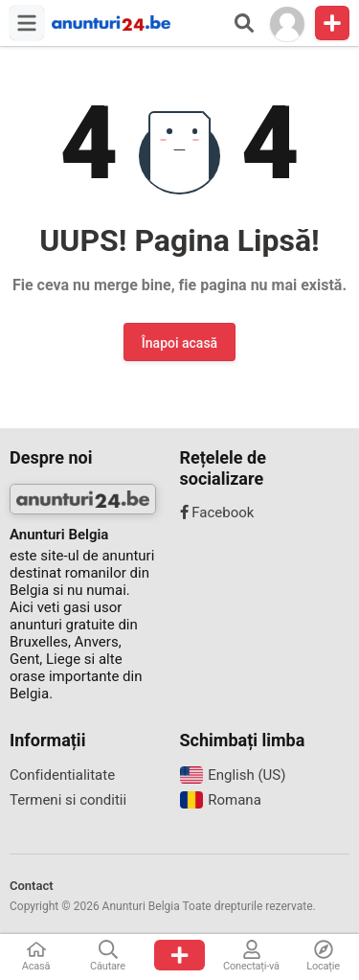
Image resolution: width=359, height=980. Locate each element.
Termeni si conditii (68, 800)
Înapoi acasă (179, 343)
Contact (32, 886)
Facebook (217, 513)
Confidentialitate (62, 775)
